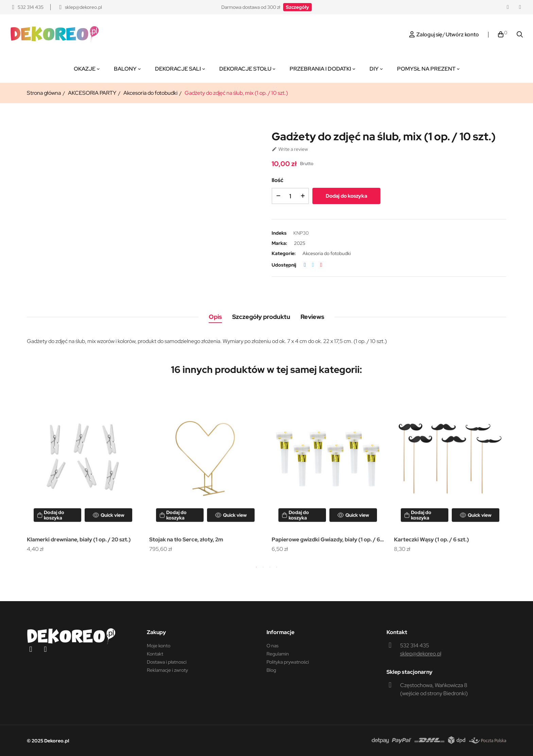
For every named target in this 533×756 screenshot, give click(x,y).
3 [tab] (270, 567)
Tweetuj (313, 265)
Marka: (279, 243)
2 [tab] (263, 567)
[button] (297, 7)
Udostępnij (305, 265)
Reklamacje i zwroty (167, 670)
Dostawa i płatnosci (167, 662)
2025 (300, 243)
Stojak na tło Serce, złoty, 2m (186, 539)
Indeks (279, 233)
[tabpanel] (83, 471)
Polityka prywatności (288, 662)
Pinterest (321, 265)
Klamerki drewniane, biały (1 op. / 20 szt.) (79, 539)
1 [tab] (256, 567)
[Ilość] (290, 196)
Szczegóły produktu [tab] (261, 317)
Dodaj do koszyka (346, 196)
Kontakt (155, 654)
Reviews (312, 317)
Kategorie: (284, 253)
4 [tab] (277, 567)
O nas (272, 646)
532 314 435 (415, 645)
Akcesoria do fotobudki (327, 253)
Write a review (290, 149)
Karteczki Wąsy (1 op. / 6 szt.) (432, 539)
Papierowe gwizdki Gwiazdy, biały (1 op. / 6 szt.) (326, 540)
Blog (271, 670)
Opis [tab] (215, 317)
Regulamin (278, 654)
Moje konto (159, 646)
